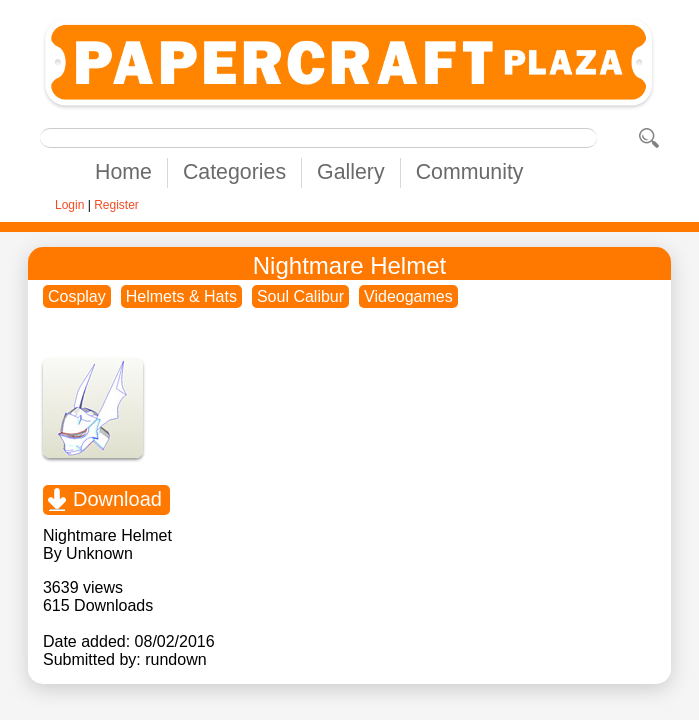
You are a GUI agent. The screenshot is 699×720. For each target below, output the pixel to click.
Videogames (408, 296)
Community (470, 172)
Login (69, 205)
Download (117, 499)
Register (116, 205)
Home (123, 172)
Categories (234, 172)
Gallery (351, 172)
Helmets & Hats (181, 296)
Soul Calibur (300, 296)
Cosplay (77, 296)
